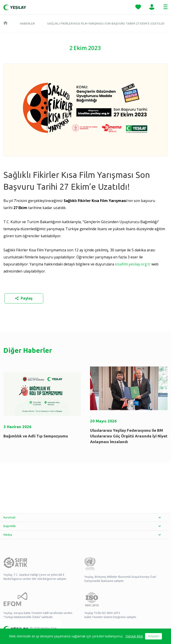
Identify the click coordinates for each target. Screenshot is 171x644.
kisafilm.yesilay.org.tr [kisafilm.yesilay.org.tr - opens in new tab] (133, 264)
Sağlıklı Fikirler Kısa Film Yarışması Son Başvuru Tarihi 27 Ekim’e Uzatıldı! (106, 23)
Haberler (27, 23)
